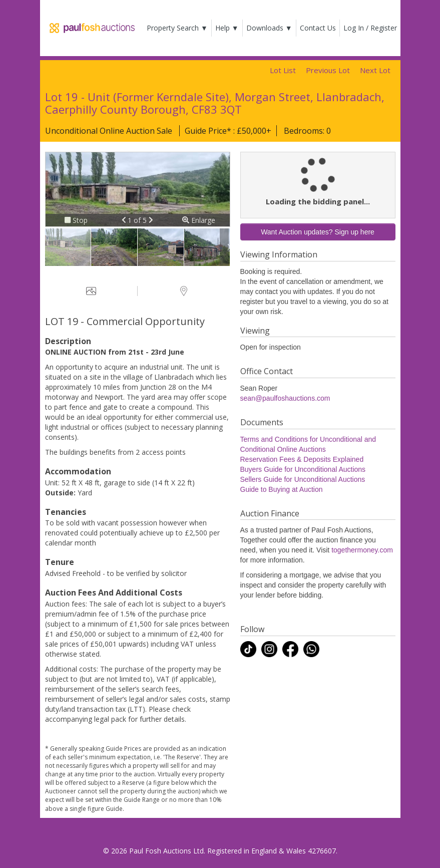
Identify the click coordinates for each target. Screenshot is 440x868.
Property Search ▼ (177, 28)
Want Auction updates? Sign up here (318, 232)
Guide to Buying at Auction (282, 489)
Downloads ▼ (269, 28)
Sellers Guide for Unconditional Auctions (303, 479)
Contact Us (318, 28)
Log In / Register (370, 28)
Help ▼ (227, 28)
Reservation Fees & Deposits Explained (302, 459)
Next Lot (375, 70)
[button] (125, 220)
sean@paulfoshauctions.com (285, 398)
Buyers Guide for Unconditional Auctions (303, 469)
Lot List (283, 70)
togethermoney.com (362, 550)
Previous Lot (328, 70)
